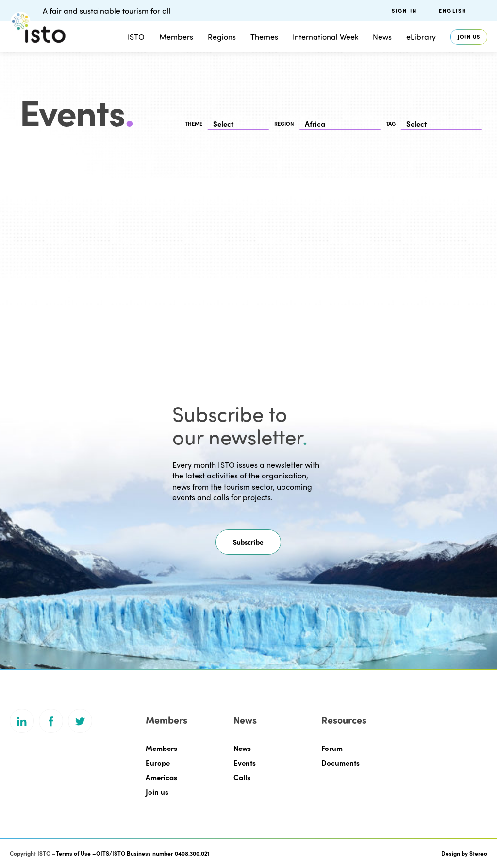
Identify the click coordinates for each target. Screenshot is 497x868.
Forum (332, 748)
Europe (158, 763)
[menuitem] (463, 10)
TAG (391, 124)
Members (176, 37)
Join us (469, 37)
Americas (161, 777)
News (382, 37)
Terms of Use (73, 853)
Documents (340, 763)
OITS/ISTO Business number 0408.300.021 (153, 853)
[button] (248, 542)
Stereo (478, 853)
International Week (325, 37)
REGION (284, 124)
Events (245, 763)
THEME (194, 124)
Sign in (404, 10)
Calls (242, 777)
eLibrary (421, 37)
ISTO (136, 37)
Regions (222, 37)
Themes (264, 37)
